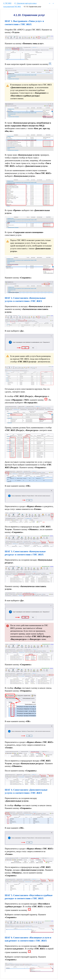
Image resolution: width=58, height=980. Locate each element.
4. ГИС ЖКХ (7, 3)
